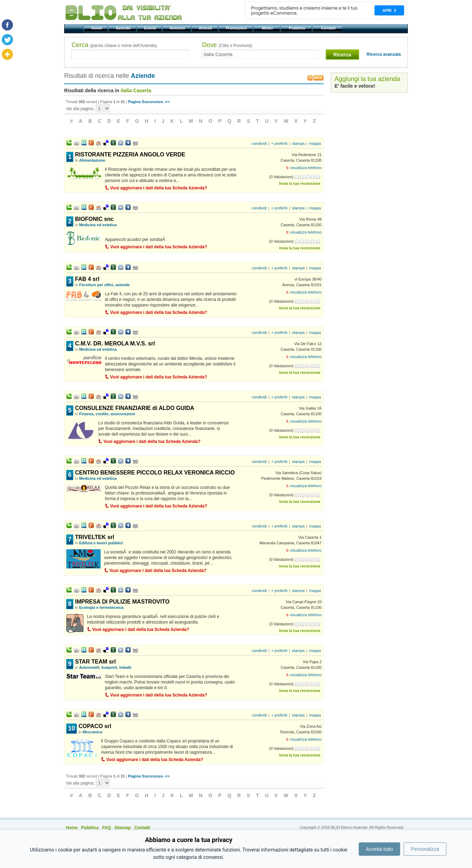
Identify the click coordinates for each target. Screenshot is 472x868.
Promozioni (237, 28)
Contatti (329, 28)
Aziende (124, 28)
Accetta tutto (379, 849)
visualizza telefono (306, 168)
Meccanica (93, 732)
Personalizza (425, 849)
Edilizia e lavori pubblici (101, 543)
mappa (315, 143)
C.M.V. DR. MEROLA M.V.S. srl (115, 344)
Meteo (268, 28)
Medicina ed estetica (98, 225)
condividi (259, 143)
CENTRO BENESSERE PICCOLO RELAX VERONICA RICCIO (155, 473)
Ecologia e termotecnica (102, 607)
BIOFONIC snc (94, 219)
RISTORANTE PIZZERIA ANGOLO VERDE (130, 154)
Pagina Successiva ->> (149, 102)
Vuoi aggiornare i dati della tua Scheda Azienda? (159, 188)
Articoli (206, 28)
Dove (227, 45)
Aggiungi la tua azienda (367, 79)
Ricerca (342, 55)
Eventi (151, 28)
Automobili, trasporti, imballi (105, 667)
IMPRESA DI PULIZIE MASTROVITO (122, 602)
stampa (298, 143)
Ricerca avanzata (384, 54)
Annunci (178, 28)
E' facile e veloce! (355, 86)
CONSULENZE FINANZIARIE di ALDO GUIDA (135, 408)
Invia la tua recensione (300, 183)
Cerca (114, 45)
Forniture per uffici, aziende (104, 285)
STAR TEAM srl (95, 662)
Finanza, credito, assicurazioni (107, 414)
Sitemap (123, 828)
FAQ (106, 828)
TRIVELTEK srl (95, 537)
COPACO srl (95, 726)
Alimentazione (92, 160)
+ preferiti (279, 143)
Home (97, 28)
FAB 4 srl (87, 279)
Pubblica (298, 28)
